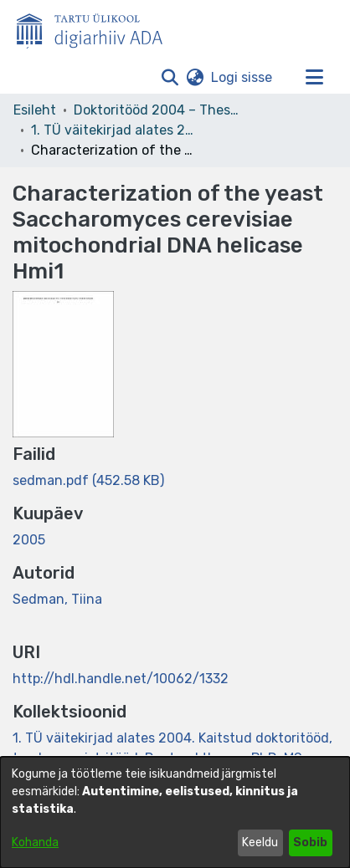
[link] (88, 480)
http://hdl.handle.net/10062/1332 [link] (121, 679)
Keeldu (260, 842)
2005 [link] (29, 540)
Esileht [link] (35, 110)
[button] (170, 78)
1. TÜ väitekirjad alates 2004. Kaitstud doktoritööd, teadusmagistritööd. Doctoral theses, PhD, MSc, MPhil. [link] (115, 130)
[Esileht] (96, 28)
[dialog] (175, 812)
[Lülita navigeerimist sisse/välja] (314, 78)
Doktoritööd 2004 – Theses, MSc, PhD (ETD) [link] (157, 110)
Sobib (310, 842)
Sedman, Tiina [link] (57, 599)
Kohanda (35, 842)
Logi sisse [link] (242, 77)
